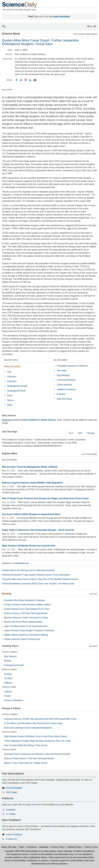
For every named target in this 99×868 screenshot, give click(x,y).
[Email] (35, 80)
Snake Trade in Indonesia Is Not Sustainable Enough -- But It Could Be (38, 530)
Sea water (62, 371)
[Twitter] (21, 80)
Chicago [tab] (91, 433)
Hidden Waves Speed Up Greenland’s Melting (26, 635)
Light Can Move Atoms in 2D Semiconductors (26, 626)
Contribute (31, 847)
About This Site (9, 847)
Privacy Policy (58, 847)
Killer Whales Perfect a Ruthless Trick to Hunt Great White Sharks (36, 736)
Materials (6, 420)
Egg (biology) (63, 375)
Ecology (8, 674)
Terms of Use (91, 847)
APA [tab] (80, 433)
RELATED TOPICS (11, 360)
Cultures (8, 692)
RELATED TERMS (60, 360)
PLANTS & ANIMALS (10, 652)
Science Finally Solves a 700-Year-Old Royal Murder (29, 758)
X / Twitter (11, 814)
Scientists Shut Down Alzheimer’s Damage (24, 600)
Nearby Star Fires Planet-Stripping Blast (23, 622)
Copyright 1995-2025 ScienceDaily (21, 851)
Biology (8, 661)
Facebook (11, 810)
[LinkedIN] (30, 80)
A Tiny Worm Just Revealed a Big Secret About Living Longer (33, 723)
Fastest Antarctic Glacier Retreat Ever (22, 639)
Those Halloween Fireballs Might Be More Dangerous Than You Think (37, 741)
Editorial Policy (75, 847)
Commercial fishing (66, 380)
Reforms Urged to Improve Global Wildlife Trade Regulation (32, 483)
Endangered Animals (17, 386)
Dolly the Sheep (64, 399)
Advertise (44, 847)
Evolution (61, 394)
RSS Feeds (12, 792)
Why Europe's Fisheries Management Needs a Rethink (30, 467)
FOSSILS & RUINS (9, 687)
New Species (10, 656)
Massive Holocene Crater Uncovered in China (26, 618)
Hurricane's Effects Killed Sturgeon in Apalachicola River (31, 514)
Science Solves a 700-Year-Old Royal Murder (26, 613)
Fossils (7, 696)
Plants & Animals (12, 366)
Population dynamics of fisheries (72, 366)
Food (10, 395)
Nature (11, 400)
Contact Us (11, 839)
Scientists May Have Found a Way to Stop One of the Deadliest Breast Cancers (40, 579)
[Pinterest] (26, 80)
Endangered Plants (16, 391)
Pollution (8, 683)
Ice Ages (8, 678)
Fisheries (12, 377)
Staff (21, 847)
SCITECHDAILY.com (21, 563)
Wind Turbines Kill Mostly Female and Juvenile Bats (29, 546)
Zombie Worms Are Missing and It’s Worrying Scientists (28, 570)
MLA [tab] (71, 433)
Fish (9, 372)
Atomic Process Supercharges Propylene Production (29, 630)
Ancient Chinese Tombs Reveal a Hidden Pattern (27, 605)
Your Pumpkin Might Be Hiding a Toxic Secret (26, 745)
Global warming (64, 385)
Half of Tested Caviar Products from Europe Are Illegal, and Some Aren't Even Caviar (45, 498)
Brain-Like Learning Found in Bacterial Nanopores (28, 728)
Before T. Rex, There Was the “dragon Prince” (26, 763)
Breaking (7, 594)
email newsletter (62, 16)
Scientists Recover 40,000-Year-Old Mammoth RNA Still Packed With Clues (40, 719)
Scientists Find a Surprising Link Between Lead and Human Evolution (37, 754)
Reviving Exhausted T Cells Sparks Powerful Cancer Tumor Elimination (36, 575)
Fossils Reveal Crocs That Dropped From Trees (27, 609)
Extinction (12, 381)
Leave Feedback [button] (14, 834)
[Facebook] (16, 80)
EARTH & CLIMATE (9, 670)
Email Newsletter (14, 788)
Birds (10, 405)
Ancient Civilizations (14, 700)
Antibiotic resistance (66, 389)
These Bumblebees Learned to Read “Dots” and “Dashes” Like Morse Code (38, 584)
